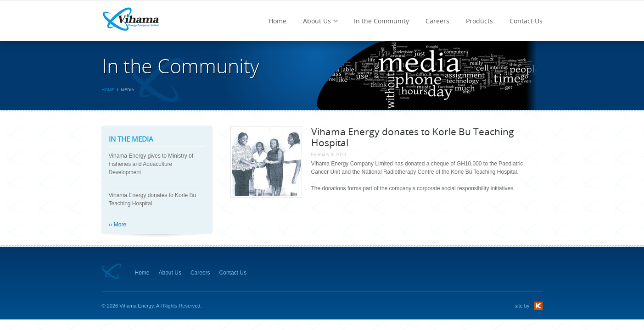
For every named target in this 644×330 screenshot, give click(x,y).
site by (522, 306)
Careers (437, 21)
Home (277, 21)
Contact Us (526, 21)
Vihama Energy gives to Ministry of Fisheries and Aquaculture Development (151, 164)
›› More (118, 225)
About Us (316, 29)
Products (479, 21)
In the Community (381, 21)
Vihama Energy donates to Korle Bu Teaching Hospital (153, 199)
